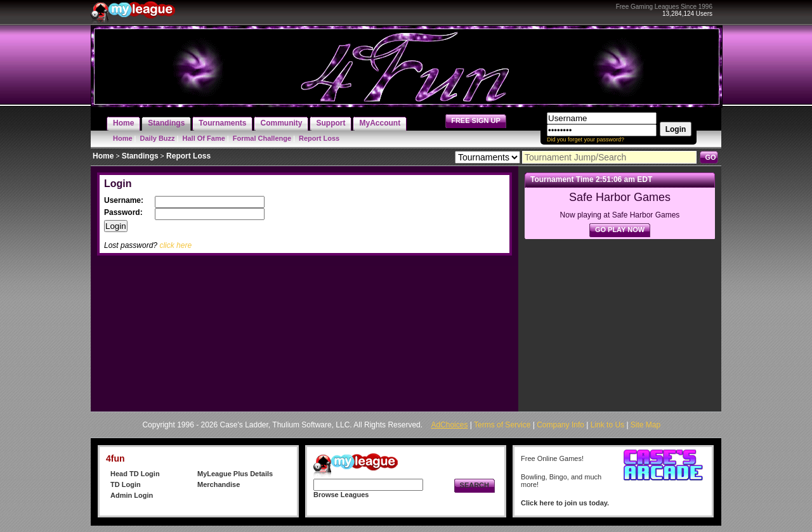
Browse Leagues (341, 495)
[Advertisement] (620, 322)
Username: (125, 200)
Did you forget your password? (586, 139)
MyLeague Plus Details (235, 474)
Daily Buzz (158, 138)
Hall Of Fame (204, 138)
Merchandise (219, 484)
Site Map (645, 425)
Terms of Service (502, 425)
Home (123, 138)
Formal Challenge (262, 138)
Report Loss (319, 138)
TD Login (126, 484)
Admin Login (132, 495)
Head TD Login (135, 474)
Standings (140, 156)
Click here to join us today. (565, 503)
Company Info (560, 425)
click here (175, 245)
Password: (124, 212)
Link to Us (607, 425)
